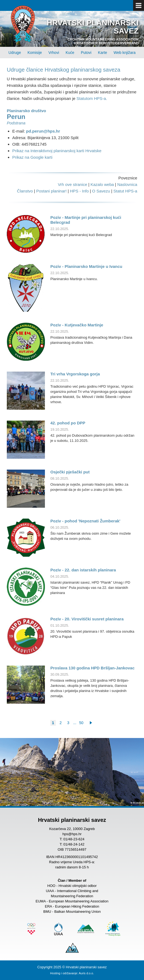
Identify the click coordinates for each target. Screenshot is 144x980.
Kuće (70, 53)
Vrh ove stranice (72, 184)
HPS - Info (79, 191)
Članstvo (25, 191)
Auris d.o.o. (86, 973)
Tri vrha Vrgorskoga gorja (75, 374)
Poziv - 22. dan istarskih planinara (83, 570)
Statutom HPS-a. (92, 98)
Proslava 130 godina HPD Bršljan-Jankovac (92, 668)
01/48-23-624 (74, 839)
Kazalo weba (102, 184)
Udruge (15, 53)
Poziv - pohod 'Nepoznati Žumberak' (85, 521)
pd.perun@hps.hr (43, 131)
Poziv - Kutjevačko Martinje (77, 325)
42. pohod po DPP (68, 423)
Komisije (35, 53)
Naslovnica (127, 184)
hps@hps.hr (72, 834)
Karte (102, 53)
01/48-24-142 (74, 844)
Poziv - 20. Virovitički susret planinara (87, 619)
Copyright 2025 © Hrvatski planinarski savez (72, 967)
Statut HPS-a (125, 191)
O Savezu (101, 191)
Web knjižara (125, 53)
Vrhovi (54, 53)
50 (81, 723)
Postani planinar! (51, 191)
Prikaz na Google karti (32, 157)
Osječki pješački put (70, 472)
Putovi (86, 53)
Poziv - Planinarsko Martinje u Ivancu (86, 266)
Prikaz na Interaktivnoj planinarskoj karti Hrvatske (57, 151)
